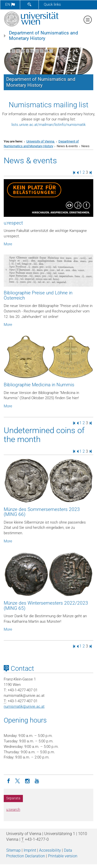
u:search (13, 810)
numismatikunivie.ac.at (24, 706)
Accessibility (50, 850)
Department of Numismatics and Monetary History (44, 36)
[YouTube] (37, 781)
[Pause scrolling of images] (51, 51)
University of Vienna (41, 141)
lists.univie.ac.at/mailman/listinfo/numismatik (48, 125)
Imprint (30, 850)
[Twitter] (18, 781)
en (10, 4)
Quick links (52, 4)
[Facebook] (8, 781)
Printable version (63, 856)
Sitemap (13, 850)
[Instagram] (27, 781)
